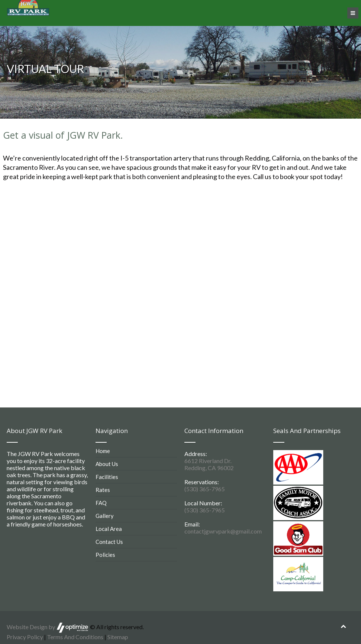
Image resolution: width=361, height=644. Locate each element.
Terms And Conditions (75, 637)
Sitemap (118, 637)
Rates (103, 490)
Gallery (105, 516)
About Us (107, 464)
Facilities (107, 477)
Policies (105, 555)
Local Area (109, 529)
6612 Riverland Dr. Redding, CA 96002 (209, 464)
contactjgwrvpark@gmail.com (223, 531)
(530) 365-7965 (205, 489)
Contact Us (109, 542)
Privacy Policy (25, 637)
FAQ (101, 503)
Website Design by (48, 627)
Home (103, 451)
